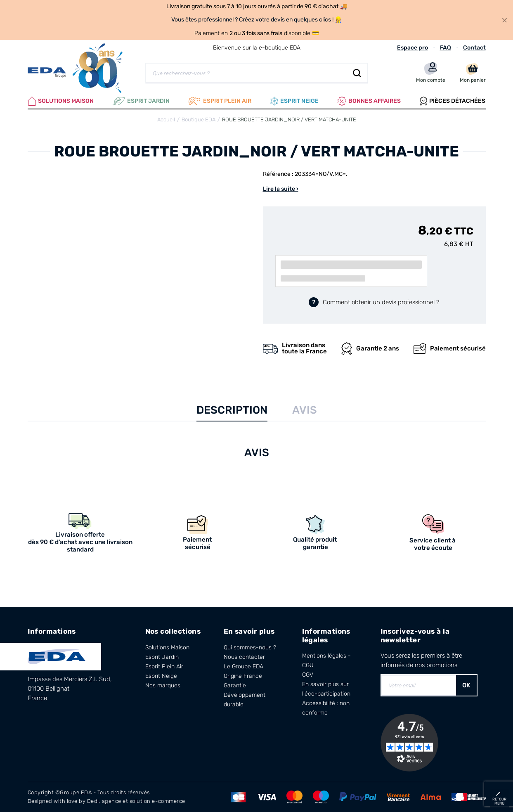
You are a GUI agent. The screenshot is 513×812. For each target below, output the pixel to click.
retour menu (499, 801)
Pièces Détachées (453, 101)
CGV (308, 675)
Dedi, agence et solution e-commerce (136, 801)
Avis (305, 410)
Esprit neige (294, 101)
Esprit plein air (220, 101)
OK (466, 685)
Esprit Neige (161, 676)
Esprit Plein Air (164, 666)
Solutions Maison (61, 101)
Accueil (166, 120)
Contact (474, 48)
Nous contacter (244, 657)
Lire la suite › (281, 189)
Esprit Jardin (141, 101)
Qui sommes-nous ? (250, 647)
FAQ (446, 48)
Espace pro (413, 48)
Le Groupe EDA (243, 666)
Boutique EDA (199, 120)
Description (232, 410)
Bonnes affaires (369, 101)
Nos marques (163, 685)
